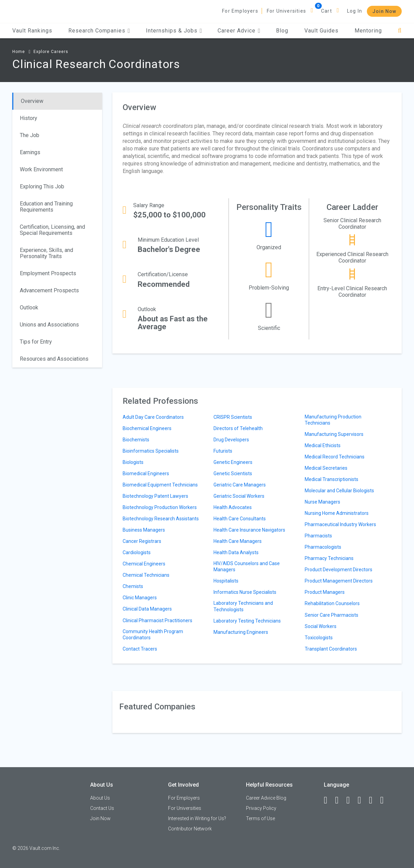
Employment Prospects (48, 273)
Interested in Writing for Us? (197, 818)
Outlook (29, 308)
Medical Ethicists (323, 445)
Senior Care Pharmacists (332, 615)
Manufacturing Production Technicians (333, 420)
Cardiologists (137, 552)
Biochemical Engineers (147, 428)
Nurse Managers (322, 502)
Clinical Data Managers (147, 609)
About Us (100, 798)
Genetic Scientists (233, 473)
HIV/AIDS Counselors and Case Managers (247, 566)
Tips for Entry (36, 342)
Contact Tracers (140, 649)
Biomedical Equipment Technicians (160, 485)
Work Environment (41, 169)
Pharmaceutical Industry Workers (340, 524)
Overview (32, 101)
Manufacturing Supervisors (334, 434)
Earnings (30, 152)
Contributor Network (190, 829)
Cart (327, 11)
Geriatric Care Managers (240, 485)
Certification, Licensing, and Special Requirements (52, 230)
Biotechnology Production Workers (160, 507)
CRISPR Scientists (233, 417)
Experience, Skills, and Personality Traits (46, 253)
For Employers (240, 11)
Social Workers (321, 626)
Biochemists (136, 440)
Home (19, 52)
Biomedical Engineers (146, 473)
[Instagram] (362, 800)
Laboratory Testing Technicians (247, 621)
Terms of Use (260, 818)
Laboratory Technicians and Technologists (243, 606)
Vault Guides (321, 31)
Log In (355, 11)
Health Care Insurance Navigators (249, 530)
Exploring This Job (42, 186)
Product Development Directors (339, 570)
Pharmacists (318, 536)
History (29, 118)
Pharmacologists (323, 547)
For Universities (286, 11)
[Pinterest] (374, 800)
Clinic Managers (140, 598)
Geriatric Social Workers (239, 496)
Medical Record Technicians (335, 457)
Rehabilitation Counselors (332, 603)
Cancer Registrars (142, 541)
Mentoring (368, 31)
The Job (30, 135)
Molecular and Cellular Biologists (339, 491)
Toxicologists (319, 638)
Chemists (133, 586)
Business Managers (144, 530)
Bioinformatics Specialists (151, 451)
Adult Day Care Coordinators (153, 417)
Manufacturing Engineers (241, 632)
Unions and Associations (49, 325)
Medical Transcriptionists (332, 479)
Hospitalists (226, 581)
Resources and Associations (54, 359)
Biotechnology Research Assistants (161, 519)
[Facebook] (329, 800)
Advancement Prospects (49, 290)
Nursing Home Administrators (337, 513)
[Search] (400, 31)
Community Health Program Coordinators (153, 635)
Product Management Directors (339, 581)
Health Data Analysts (236, 552)
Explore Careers (51, 52)
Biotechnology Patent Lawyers (155, 496)
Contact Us (102, 808)
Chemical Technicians (146, 575)
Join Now (384, 11)
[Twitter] (351, 800)
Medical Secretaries (326, 468)
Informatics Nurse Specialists (245, 592)
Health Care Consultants (240, 519)
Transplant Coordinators (331, 649)
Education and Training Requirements (46, 207)
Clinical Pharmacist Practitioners (157, 620)
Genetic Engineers (233, 462)
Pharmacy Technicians (329, 558)
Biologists (133, 462)
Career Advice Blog (266, 798)
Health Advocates (233, 507)
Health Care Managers (238, 541)
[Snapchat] (385, 800)
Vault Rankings (32, 31)
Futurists (223, 451)
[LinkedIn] (340, 800)
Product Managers (325, 592)
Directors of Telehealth (238, 428)
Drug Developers (231, 440)
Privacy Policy (261, 808)
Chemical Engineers (144, 564)
